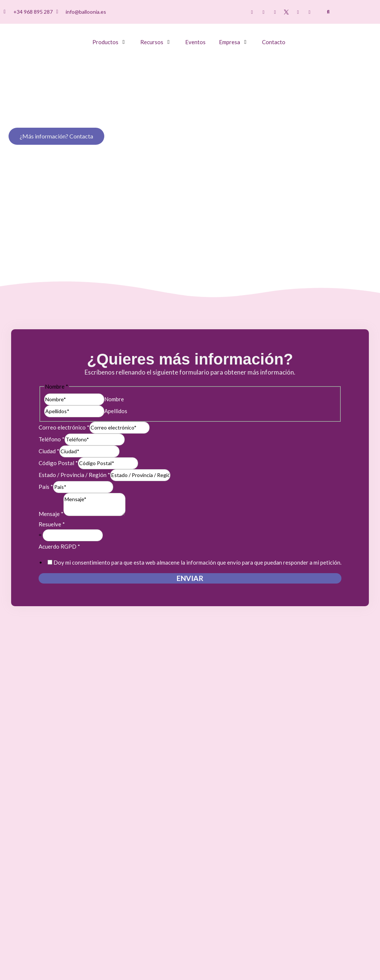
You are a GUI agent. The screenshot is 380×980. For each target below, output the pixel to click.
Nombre (114, 399)
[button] (328, 12)
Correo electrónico (64, 427)
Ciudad (49, 451)
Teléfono (52, 439)
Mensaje (51, 514)
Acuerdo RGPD (59, 546)
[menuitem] (352, 12)
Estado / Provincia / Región (74, 475)
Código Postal (58, 463)
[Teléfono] (95, 440)
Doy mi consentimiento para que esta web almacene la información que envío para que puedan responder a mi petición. (197, 562)
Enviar (190, 578)
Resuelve (52, 524)
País (46, 487)
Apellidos (116, 411)
